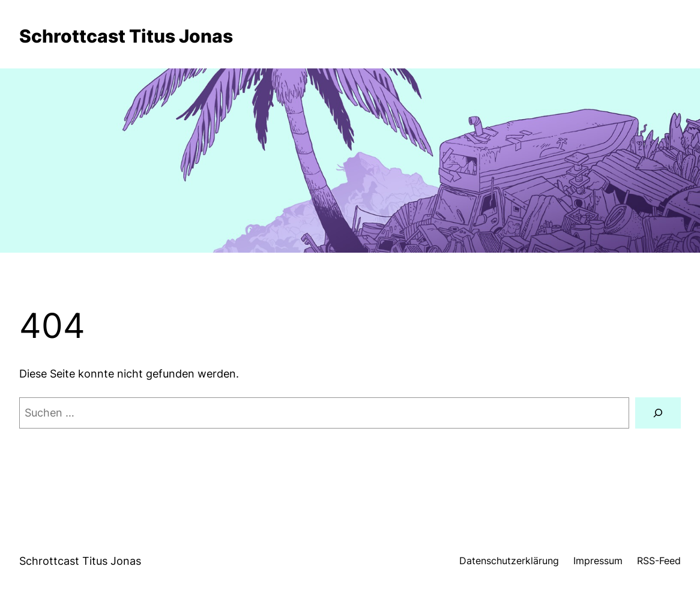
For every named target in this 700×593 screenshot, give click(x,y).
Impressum (598, 561)
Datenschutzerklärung (509, 561)
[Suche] (658, 413)
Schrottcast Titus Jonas (126, 36)
